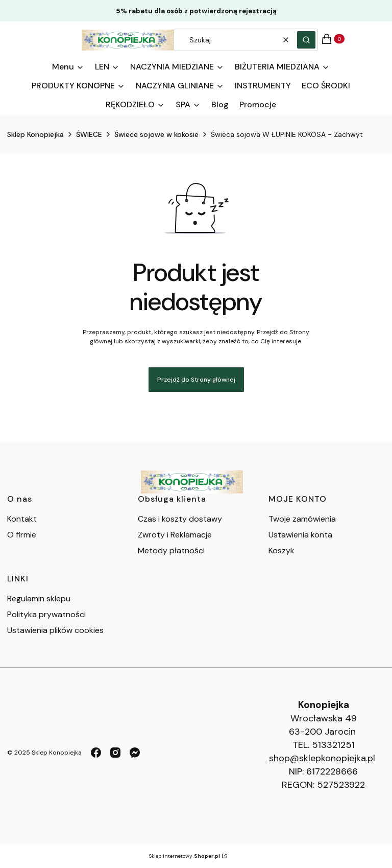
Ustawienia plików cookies (56, 630)
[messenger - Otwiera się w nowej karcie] (135, 753)
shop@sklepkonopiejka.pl (322, 758)
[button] (306, 40)
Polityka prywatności (46, 614)
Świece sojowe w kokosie (156, 134)
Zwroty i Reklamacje (175, 535)
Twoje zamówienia (302, 519)
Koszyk (281, 550)
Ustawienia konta (300, 535)
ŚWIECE (89, 134)
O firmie (22, 535)
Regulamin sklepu (39, 599)
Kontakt (22, 519)
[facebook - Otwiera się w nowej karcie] (96, 753)
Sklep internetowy (185, 856)
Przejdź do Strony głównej (196, 380)
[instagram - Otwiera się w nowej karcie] (115, 753)
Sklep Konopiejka (35, 134)
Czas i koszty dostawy (180, 519)
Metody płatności (171, 550)
